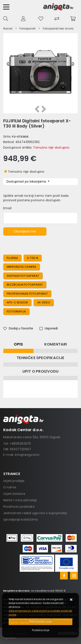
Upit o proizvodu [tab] (40, 371)
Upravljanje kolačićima (20, 520)
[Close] (40, 622)
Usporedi (49, 328)
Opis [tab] (18, 344)
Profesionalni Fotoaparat (27, 294)
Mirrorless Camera (21, 267)
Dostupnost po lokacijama (27, 181)
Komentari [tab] (56, 344)
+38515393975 (20, 444)
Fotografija (16, 311)
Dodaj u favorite (18, 328)
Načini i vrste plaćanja (20, 500)
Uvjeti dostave (14, 494)
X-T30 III (33, 258)
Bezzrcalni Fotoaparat (25, 285)
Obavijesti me (25, 231)
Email (7, 208)
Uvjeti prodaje (14, 481)
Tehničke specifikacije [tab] (40, 358)
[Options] (41, 630)
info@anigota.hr (27, 455)
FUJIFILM (12, 258)
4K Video (44, 302)
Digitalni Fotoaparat (23, 276)
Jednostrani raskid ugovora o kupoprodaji (35, 513)
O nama (10, 487)
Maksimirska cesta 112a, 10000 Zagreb (32, 437)
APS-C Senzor (17, 302)
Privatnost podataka (19, 507)
